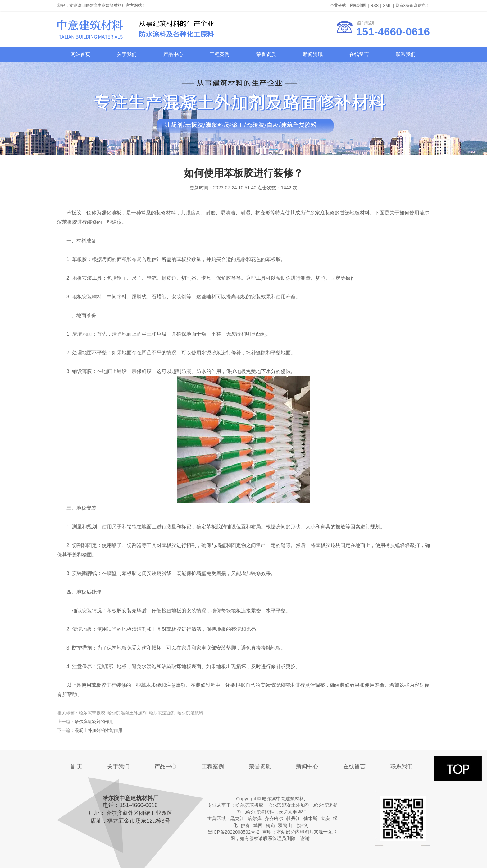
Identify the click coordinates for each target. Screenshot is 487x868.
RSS (375, 5)
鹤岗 (270, 825)
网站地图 (358, 5)
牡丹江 (293, 818)
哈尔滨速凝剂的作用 (94, 722)
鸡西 (258, 825)
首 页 (76, 766)
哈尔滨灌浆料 (260, 812)
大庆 (325, 818)
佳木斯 (310, 818)
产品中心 (173, 54)
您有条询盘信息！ (413, 5)
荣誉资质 (266, 54)
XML (387, 5)
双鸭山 (285, 825)
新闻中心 (307, 766)
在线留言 (359, 54)
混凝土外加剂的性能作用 (98, 730)
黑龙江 (237, 818)
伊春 (245, 825)
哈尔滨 (255, 818)
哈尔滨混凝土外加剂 (289, 805)
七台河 (302, 825)
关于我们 (127, 54)
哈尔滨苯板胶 (249, 805)
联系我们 (406, 54)
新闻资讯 (313, 54)
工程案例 (220, 54)
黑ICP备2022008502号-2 (234, 832)
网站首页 (80, 54)
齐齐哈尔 (274, 818)
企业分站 (338, 5)
